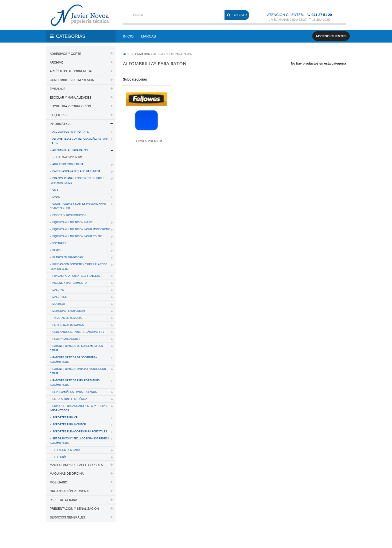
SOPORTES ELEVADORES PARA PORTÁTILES (79, 432)
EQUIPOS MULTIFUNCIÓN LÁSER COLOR (77, 236)
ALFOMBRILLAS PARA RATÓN (70, 150)
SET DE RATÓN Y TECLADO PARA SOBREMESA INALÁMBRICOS (79, 441)
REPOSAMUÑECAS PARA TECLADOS (74, 392)
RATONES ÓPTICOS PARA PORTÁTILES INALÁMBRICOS (75, 383)
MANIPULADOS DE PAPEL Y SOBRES (76, 465)
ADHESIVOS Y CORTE (65, 54)
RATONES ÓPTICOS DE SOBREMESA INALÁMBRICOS (73, 360)
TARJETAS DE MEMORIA (67, 318)
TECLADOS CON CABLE (66, 450)
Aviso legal (196, 537)
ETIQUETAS (58, 115)
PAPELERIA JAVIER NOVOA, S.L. (80, 537)
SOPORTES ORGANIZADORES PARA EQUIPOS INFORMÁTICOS (79, 408)
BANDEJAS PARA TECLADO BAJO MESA (76, 171)
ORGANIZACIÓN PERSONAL (70, 491)
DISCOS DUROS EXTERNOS (69, 215)
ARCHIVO (57, 63)
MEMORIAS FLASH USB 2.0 (68, 311)
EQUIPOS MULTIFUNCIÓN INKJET (72, 222)
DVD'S (56, 197)
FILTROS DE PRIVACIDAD (67, 257)
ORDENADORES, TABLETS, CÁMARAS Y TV (78, 332)
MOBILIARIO (58, 482)
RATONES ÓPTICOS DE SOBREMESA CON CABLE (76, 348)
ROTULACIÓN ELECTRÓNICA (69, 399)
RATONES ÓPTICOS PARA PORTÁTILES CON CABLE (78, 371)
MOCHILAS (59, 304)
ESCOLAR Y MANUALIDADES (70, 98)
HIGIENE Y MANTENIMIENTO (69, 283)
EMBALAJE (58, 89)
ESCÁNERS (59, 243)
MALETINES (59, 297)
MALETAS (58, 290)
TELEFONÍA (59, 457)
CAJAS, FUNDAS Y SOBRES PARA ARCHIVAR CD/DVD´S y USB (78, 206)
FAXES (56, 250)
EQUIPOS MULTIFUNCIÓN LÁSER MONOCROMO (81, 229)
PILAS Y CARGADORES (66, 339)
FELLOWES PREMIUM (69, 157)
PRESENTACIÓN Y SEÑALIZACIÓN (74, 509)
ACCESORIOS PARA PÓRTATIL (70, 132)
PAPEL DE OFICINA (63, 500)
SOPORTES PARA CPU (66, 418)
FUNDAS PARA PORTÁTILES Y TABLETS (76, 276)
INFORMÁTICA (60, 124)
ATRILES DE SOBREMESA (67, 164)
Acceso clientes (331, 36)
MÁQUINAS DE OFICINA (67, 474)
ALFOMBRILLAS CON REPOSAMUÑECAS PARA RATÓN (79, 141)
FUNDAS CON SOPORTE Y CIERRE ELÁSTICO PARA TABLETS (78, 267)
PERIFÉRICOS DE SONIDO (68, 325)
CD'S (55, 190)
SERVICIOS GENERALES (67, 517)
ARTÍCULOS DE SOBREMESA (71, 71)
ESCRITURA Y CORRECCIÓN (70, 106)
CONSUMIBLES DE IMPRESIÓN (72, 80)
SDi (339, 537)
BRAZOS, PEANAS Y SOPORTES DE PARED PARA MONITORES (77, 181)
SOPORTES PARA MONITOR (69, 425)
